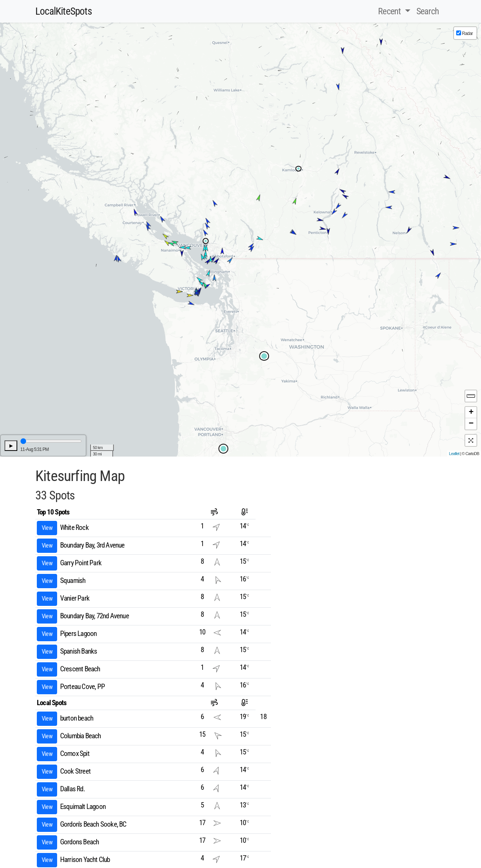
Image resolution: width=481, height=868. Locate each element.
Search (428, 11)
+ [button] (471, 413)
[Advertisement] (336, 524)
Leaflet (454, 454)
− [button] (471, 424)
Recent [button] (390, 11)
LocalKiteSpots (64, 11)
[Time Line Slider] (51, 441)
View (47, 528)
